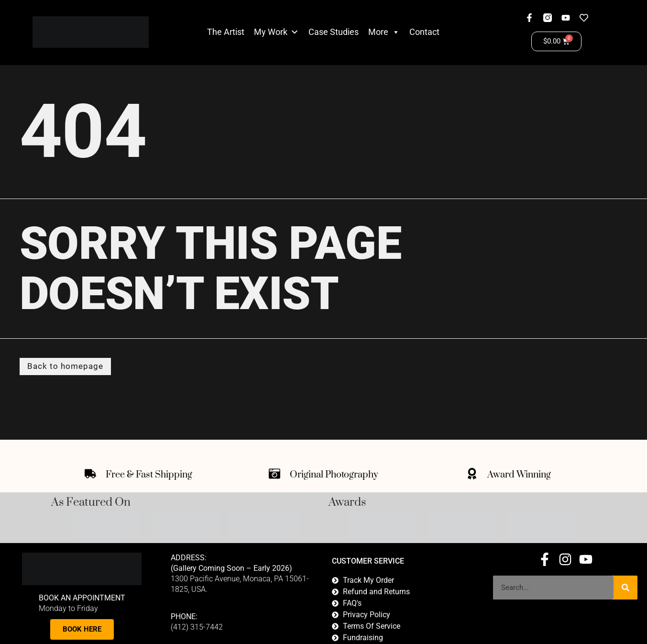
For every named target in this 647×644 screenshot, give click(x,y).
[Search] (625, 588)
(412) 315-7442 (197, 628)
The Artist (226, 32)
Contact (424, 32)
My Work (271, 32)
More (384, 32)
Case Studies (334, 32)
